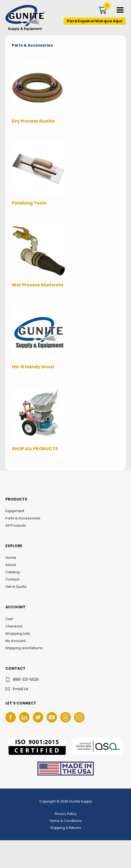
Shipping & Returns (66, 828)
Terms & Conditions (65, 821)
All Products (16, 525)
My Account (15, 641)
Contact (12, 579)
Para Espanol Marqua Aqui (95, 21)
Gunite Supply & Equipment (22, 30)
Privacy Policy (66, 814)
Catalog (13, 572)
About (11, 565)
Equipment (15, 511)
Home (11, 558)
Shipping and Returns (24, 648)
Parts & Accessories (23, 518)
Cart (9, 619)
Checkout (14, 626)
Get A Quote (16, 587)
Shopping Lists (18, 633)
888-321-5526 (26, 679)
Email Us (21, 689)
